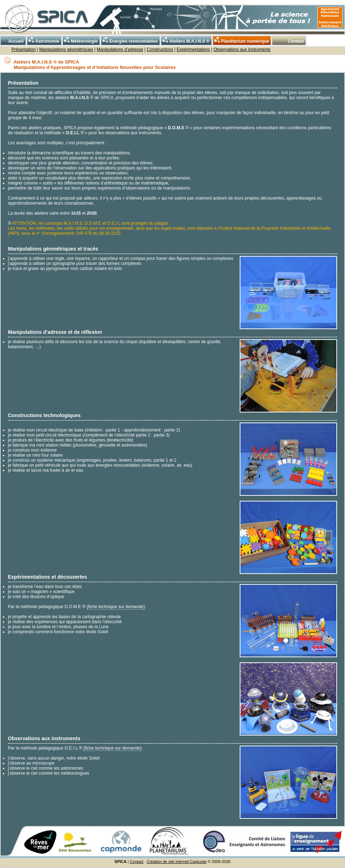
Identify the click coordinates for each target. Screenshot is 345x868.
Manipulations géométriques (66, 50)
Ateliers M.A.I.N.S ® (185, 40)
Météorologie (80, 40)
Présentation (24, 50)
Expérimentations (193, 50)
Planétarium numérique (241, 40)
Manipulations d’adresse (120, 50)
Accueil (12, 40)
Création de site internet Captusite (176, 862)
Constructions (160, 50)
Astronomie (43, 40)
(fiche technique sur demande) (116, 607)
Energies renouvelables (130, 40)
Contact (291, 40)
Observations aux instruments (242, 50)
